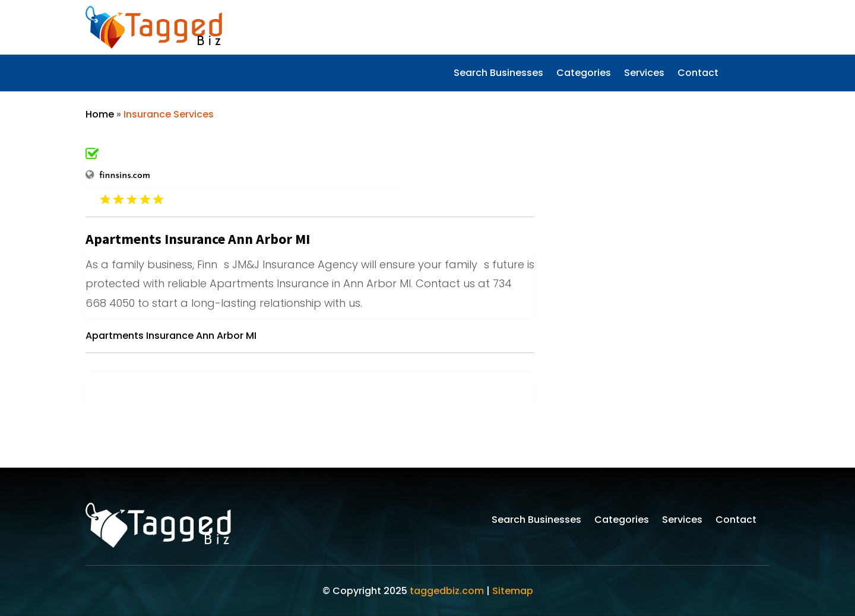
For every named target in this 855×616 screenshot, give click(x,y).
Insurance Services (169, 114)
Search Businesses (498, 74)
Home (100, 114)
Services (644, 74)
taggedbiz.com (447, 591)
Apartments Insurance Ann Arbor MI (171, 336)
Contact (698, 74)
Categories (584, 74)
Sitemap (513, 591)
